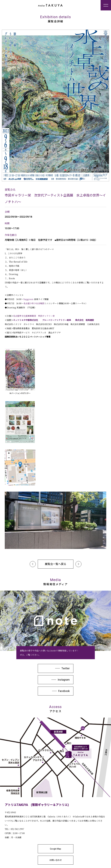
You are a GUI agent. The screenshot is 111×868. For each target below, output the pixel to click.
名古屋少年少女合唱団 (34, 303)
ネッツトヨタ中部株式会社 (26, 320)
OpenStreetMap (25, 485)
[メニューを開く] (106, 5)
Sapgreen (28, 299)
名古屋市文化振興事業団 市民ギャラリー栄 (34, 316)
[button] (20, 465)
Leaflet (16, 485)
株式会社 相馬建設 (85, 320)
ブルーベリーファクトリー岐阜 (58, 320)
